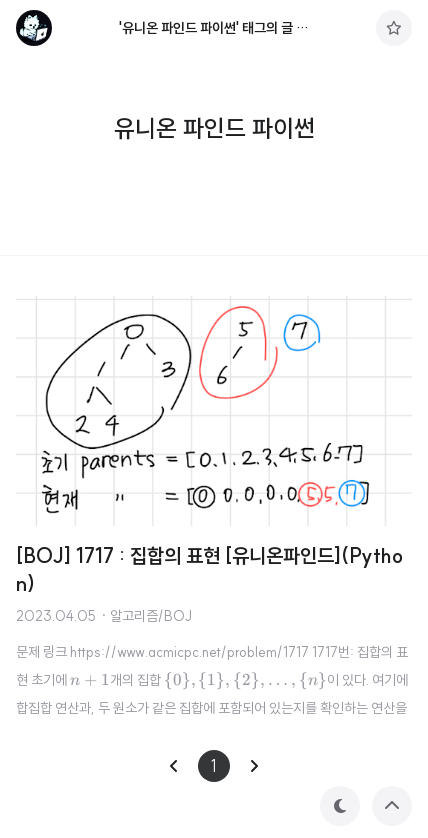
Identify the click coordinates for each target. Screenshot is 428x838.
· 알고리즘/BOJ (146, 616)
